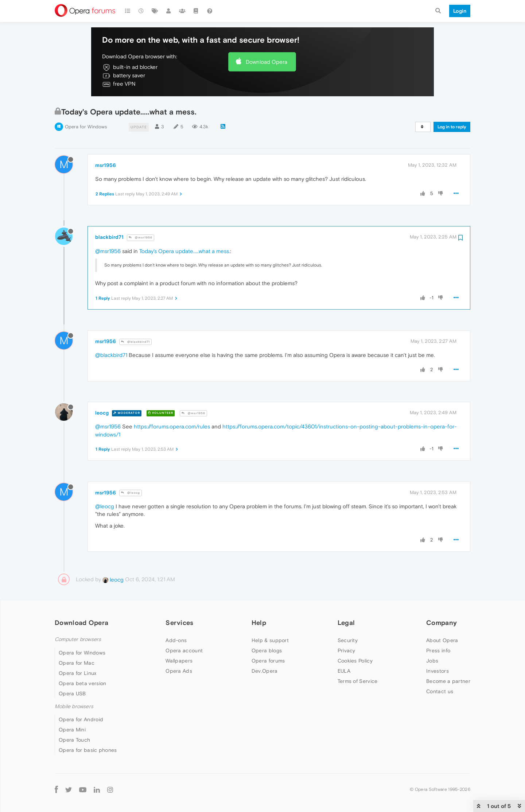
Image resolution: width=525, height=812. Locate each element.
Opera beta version (82, 683)
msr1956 (106, 165)
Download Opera (267, 62)
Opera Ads (179, 671)
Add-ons (176, 640)
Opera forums (268, 661)
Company (442, 623)
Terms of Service (358, 681)
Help (259, 623)
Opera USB (72, 693)
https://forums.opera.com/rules (172, 426)
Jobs (432, 661)
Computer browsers (78, 639)
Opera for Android (81, 719)
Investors (437, 671)
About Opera (442, 640)
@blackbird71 (135, 342)
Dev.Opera (265, 671)
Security (348, 640)
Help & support (270, 640)
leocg (102, 413)
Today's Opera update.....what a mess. (185, 251)
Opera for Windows (86, 127)
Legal (346, 623)
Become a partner (448, 681)
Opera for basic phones (88, 750)
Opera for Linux (78, 673)
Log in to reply (452, 127)
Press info (438, 650)
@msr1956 (141, 238)
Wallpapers (179, 661)
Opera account (184, 650)
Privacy (347, 650)
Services (179, 623)
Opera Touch (74, 740)
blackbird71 (109, 237)
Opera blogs (267, 650)
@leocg (131, 493)
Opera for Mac (77, 663)
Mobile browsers (74, 706)
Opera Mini (72, 730)
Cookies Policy (355, 661)
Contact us (440, 691)
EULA (344, 671)
